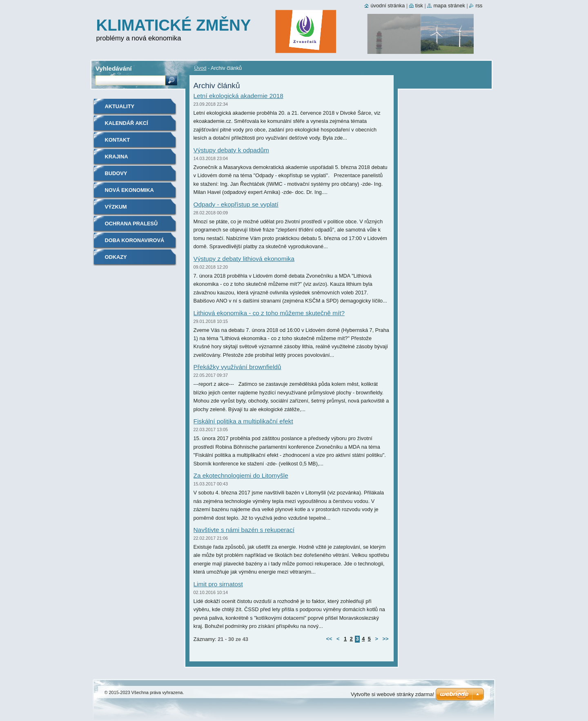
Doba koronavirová (135, 240)
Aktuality (120, 106)
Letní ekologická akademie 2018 (238, 96)
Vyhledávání (114, 68)
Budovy (116, 173)
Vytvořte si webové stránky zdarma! (393, 694)
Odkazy (116, 257)
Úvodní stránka (388, 6)
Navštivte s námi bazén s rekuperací (244, 530)
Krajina (117, 157)
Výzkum (116, 207)
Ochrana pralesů (131, 224)
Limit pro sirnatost (218, 584)
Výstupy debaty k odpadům (231, 150)
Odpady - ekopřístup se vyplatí (236, 204)
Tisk (419, 6)
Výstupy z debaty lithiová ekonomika (244, 259)
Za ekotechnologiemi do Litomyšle (241, 475)
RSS (479, 6)
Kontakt (118, 140)
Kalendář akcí (127, 123)
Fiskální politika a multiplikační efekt (243, 421)
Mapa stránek (449, 6)
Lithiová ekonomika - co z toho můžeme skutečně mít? (269, 313)
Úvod (200, 68)
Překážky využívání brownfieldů (237, 367)
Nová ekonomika (129, 190)
